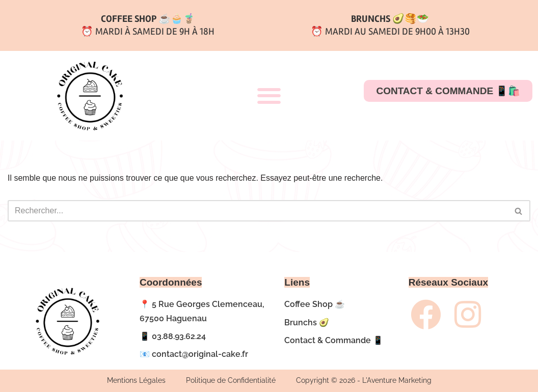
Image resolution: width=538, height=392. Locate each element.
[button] (269, 96)
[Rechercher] (258, 211)
